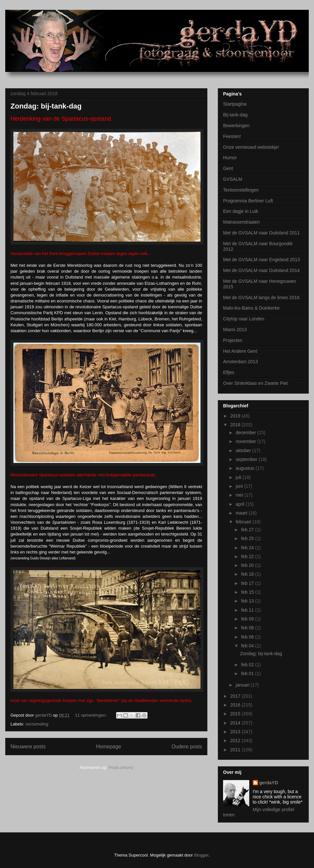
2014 (236, 723)
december (246, 433)
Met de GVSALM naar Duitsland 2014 (261, 270)
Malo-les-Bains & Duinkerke (251, 308)
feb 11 (248, 610)
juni (240, 486)
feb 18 (248, 574)
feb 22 (248, 556)
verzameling (37, 724)
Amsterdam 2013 (241, 362)
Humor (230, 158)
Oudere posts (187, 747)
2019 (236, 416)
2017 (236, 696)
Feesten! (232, 136)
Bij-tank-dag (235, 115)
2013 (236, 732)
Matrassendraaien (241, 222)
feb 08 (248, 628)
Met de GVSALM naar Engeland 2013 (262, 260)
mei (240, 495)
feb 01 (248, 673)
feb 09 (248, 619)
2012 (236, 740)
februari (244, 522)
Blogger (201, 855)
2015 (236, 714)
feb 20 (248, 565)
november (246, 441)
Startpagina (235, 104)
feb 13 (248, 601)
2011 (236, 750)
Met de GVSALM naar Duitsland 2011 (261, 233)
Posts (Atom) (121, 767)
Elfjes (229, 372)
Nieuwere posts (28, 747)
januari (243, 685)
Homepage (109, 747)
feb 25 (248, 538)
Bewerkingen (236, 126)
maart (242, 513)
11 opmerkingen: (91, 715)
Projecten (233, 340)
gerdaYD (269, 783)
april (240, 504)
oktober (244, 451)
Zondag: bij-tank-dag (46, 106)
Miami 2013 (235, 330)
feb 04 (248, 646)
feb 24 (248, 548)
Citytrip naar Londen (244, 319)
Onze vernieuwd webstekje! (251, 147)
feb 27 (248, 530)
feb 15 (248, 592)
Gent (228, 168)
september (247, 459)
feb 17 (248, 583)
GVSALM (233, 179)
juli (239, 477)
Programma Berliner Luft (248, 201)
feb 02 (248, 665)
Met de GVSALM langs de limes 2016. (262, 298)
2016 (236, 705)
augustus (245, 468)
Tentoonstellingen (241, 190)
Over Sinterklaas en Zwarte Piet (255, 383)
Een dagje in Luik (241, 211)
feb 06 (248, 637)
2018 (236, 425)
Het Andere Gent (240, 351)
